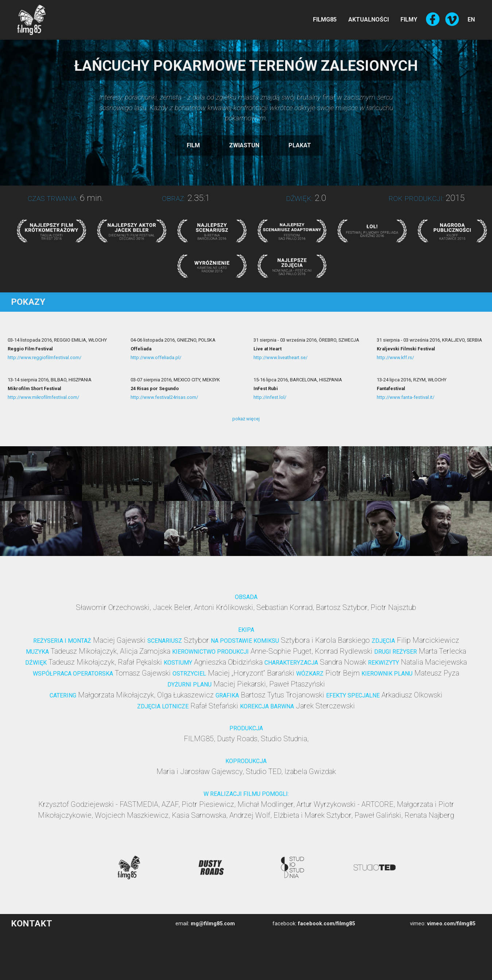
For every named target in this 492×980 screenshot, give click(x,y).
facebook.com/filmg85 (326, 924)
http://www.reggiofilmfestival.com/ (44, 357)
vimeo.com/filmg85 (451, 924)
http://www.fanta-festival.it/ (406, 397)
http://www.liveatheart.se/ (280, 357)
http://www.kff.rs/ (395, 357)
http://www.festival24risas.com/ (164, 397)
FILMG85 (325, 20)
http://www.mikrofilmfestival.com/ (43, 397)
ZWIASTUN (244, 145)
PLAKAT (300, 145)
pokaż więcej (246, 419)
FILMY (409, 20)
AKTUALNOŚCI (369, 20)
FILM (193, 145)
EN (471, 20)
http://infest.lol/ (270, 397)
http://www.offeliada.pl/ (156, 357)
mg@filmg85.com (213, 924)
